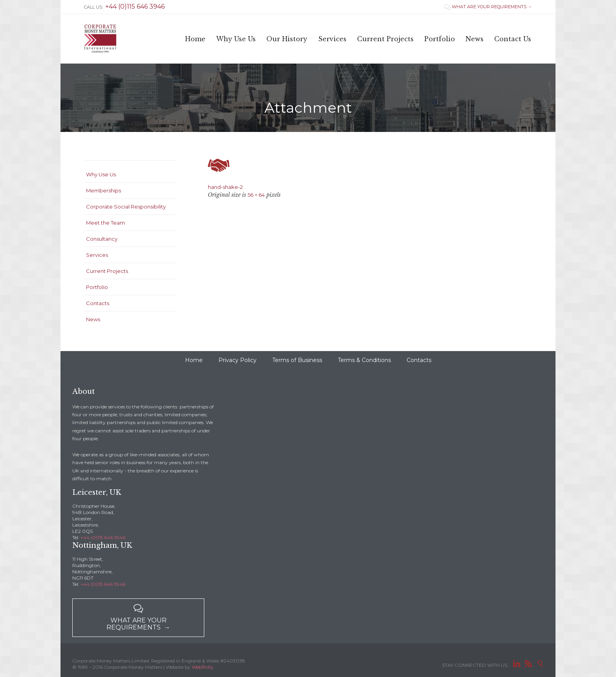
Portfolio (97, 287)
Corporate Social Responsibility (126, 207)
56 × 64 (256, 195)
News (93, 319)
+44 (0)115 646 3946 (103, 537)
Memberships (104, 190)
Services (97, 255)
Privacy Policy (237, 360)
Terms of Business (297, 360)
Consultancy (102, 239)
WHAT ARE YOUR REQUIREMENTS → (488, 7)
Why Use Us (101, 174)
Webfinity (203, 667)
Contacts (98, 303)
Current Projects (107, 271)
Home (194, 360)
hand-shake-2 (225, 187)
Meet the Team (105, 223)
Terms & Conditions (364, 360)
